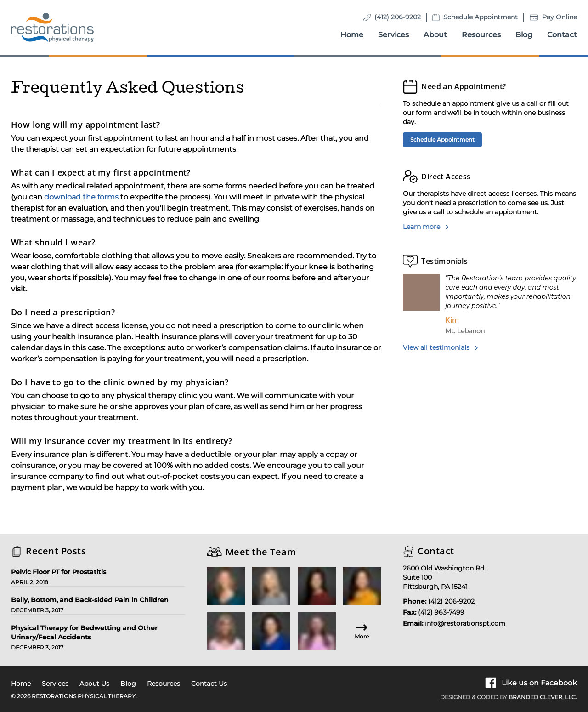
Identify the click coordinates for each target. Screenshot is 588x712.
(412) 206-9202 (398, 17)
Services (393, 35)
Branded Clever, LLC (542, 697)
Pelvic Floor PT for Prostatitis (59, 572)
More (362, 631)
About (435, 35)
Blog (524, 35)
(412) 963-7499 (441, 612)
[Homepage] (52, 28)
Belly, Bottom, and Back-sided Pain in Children (90, 600)
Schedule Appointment (481, 17)
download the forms (81, 197)
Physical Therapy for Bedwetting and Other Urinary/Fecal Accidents (84, 632)
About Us (94, 684)
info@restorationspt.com (465, 623)
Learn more (426, 227)
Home (352, 35)
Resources (481, 35)
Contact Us (209, 684)
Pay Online (560, 17)
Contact (562, 35)
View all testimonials (441, 347)
